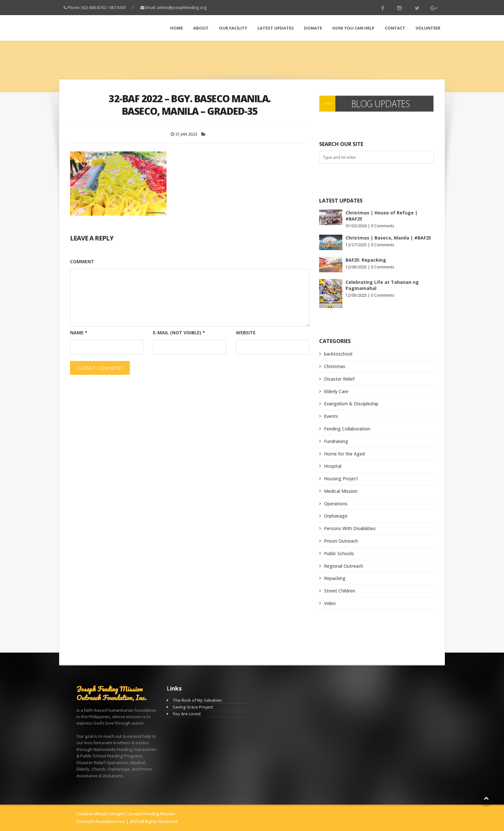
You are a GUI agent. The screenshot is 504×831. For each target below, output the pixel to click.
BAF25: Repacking (366, 260)
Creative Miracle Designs (101, 814)
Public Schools (339, 553)
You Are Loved (187, 714)
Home (176, 28)
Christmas (335, 366)
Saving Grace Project (193, 707)
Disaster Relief (339, 379)
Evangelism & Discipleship (351, 404)
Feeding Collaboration (347, 429)
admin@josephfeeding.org (182, 8)
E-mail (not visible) (179, 333)
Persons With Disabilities (350, 528)
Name (79, 333)
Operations (336, 504)
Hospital (333, 466)
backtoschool (338, 354)
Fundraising (336, 441)
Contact (395, 28)
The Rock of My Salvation (197, 700)
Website (246, 333)
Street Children (340, 591)
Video (330, 603)
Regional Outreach (344, 566)
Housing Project (341, 479)
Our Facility (233, 28)
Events (331, 416)
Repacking (335, 578)
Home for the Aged (344, 454)
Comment (82, 262)
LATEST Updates (276, 28)
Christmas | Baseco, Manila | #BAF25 (388, 238)
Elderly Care (336, 391)
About (201, 28)
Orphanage (336, 516)
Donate (313, 28)
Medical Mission (341, 491)
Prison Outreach (341, 541)
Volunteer (428, 28)
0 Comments (383, 226)
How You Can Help (353, 28)
